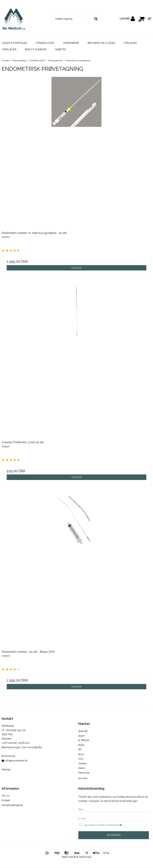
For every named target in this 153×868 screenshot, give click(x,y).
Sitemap (6, 769)
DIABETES (61, 49)
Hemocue (84, 773)
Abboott (83, 731)
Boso (81, 754)
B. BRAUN (84, 740)
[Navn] (114, 809)
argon (82, 736)
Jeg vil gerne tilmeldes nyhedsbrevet (111, 825)
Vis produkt (76, 268)
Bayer (81, 745)
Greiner (82, 764)
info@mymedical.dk (16, 761)
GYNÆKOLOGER (45, 43)
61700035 (8, 756)
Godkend (114, 835)
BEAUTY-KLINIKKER (36, 49)
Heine (81, 768)
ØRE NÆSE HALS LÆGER (101, 43)
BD (80, 750)
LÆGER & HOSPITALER (14, 43)
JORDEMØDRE (71, 43)
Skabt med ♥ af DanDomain (76, 857)
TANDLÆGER (9, 49)
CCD (81, 759)
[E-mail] (114, 818)
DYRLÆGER (130, 43)
